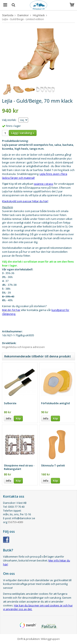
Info (9, 418)
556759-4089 (15, 522)
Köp (18, 418)
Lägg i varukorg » (23, 133)
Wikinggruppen (50, 639)
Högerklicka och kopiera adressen (23, 347)
